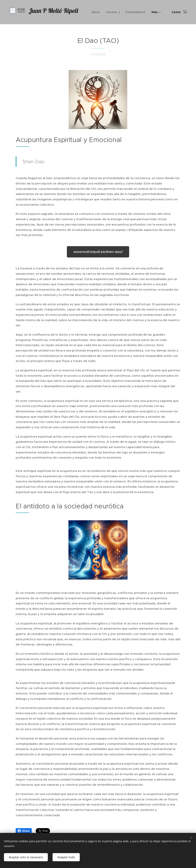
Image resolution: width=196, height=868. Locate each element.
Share (24, 831)
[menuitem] (97, 12)
